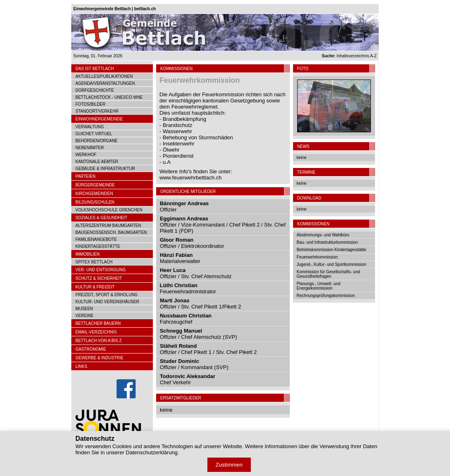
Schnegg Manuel (181, 331)
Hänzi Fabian (176, 255)
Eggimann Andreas (184, 219)
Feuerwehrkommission (317, 257)
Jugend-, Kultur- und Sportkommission (332, 264)
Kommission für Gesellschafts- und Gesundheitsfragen (328, 274)
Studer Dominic (180, 361)
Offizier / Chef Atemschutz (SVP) (198, 337)
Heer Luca (173, 270)
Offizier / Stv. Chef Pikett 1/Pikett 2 (200, 307)
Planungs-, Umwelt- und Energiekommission (319, 286)
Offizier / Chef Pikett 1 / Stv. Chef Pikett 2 (208, 352)
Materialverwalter (180, 261)
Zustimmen (229, 465)
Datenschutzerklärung (152, 452)
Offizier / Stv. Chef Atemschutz (196, 276)
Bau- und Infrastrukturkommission (327, 242)
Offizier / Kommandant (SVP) (194, 367)
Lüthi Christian (179, 285)
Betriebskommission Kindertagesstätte (332, 250)
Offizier (168, 210)
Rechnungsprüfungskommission (326, 296)
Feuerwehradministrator (188, 291)
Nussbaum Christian (186, 316)
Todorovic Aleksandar (187, 376)
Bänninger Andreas (184, 203)
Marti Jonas (175, 300)
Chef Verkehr (175, 382)
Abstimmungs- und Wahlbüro (323, 235)
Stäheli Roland (178, 346)
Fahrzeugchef (176, 322)
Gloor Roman (177, 240)
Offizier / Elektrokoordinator (192, 246)
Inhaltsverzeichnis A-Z (349, 56)
